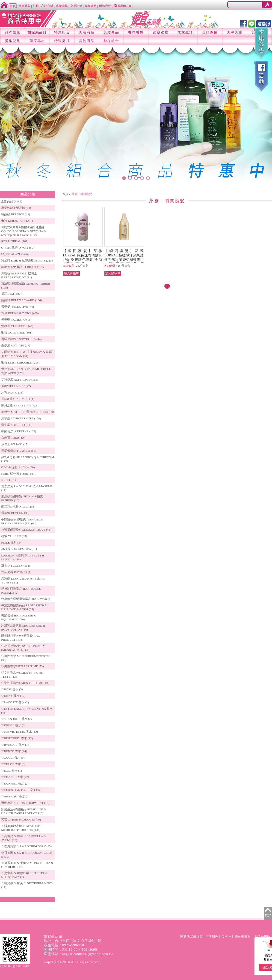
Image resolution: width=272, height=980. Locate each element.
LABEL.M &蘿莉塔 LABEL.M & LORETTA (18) (23, 557)
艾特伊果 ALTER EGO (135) (20, 380)
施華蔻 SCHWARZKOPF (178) (21, 418)
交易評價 (76, 6)
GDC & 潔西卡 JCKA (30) (18, 467)
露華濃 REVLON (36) (15, 513)
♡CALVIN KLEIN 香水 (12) (19, 732)
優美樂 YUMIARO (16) (16, 320)
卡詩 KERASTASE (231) (17, 221)
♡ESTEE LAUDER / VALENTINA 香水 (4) (27, 711)
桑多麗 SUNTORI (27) (16, 345)
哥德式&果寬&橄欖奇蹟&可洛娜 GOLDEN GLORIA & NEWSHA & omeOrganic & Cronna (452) (24, 231)
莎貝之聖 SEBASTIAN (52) (19, 405)
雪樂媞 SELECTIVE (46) (18, 307)
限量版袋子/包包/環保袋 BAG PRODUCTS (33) (21, 638)
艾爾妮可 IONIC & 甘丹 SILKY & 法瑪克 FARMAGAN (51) (27, 354)
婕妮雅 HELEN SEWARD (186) (21, 300)
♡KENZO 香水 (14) (14, 751)
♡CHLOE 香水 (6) (13, 764)
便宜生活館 (53, 936)
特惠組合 (62, 32)
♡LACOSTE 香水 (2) (15, 702)
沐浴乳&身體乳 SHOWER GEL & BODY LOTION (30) (23, 628)
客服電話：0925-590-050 (64, 945)
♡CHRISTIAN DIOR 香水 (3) (20, 790)
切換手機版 (262, 936)
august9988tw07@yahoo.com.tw (88, 954)
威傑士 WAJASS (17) (15, 444)
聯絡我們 (105, 6)
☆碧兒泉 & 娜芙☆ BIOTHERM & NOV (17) (27, 885)
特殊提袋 (62, 41)
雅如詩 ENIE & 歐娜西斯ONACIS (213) (27, 260)
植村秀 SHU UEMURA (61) (19, 549)
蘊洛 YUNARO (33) (14, 536)
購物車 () (123, 6)
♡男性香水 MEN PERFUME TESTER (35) (26, 658)
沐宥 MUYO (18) (12, 392)
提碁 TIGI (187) (11, 294)
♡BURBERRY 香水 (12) (17, 738)
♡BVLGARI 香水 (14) (16, 745)
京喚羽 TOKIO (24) (14, 438)
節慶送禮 (161, 32)
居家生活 (185, 32)
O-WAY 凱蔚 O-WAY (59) (18, 248)
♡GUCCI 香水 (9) (13, 758)
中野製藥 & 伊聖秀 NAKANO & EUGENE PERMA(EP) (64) (22, 521)
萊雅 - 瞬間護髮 (82, 194)
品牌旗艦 (13, 32)
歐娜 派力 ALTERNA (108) (19, 431)
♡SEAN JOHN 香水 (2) (16, 719)
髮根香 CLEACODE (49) (17, 326)
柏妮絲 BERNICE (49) (16, 214)
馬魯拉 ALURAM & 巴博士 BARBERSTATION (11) (19, 275)
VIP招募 (212, 936)
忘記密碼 (47, 6)
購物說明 (91, 6)
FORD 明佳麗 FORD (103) (18, 474)
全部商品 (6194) (12, 201)
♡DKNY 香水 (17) (13, 696)
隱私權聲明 (243, 936)
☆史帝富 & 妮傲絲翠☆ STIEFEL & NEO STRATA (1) (24, 875)
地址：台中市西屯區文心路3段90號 (72, 941)
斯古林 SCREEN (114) (16, 566)
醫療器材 (37, 41)
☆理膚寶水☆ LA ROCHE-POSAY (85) (26, 846)
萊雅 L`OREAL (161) (15, 241)
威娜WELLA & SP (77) (16, 386)
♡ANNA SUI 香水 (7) (15, 796)
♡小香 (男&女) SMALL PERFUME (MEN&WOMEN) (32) (24, 648)
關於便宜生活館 (192, 936)
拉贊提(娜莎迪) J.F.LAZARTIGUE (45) (26, 530)
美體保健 (210, 32)
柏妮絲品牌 (37, 32)
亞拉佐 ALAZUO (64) (15, 254)
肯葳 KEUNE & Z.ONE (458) (20, 313)
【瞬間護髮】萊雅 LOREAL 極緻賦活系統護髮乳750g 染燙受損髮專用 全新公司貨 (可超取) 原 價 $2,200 (127, 260)
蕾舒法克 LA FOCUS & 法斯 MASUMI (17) (27, 488)
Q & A (226, 936)
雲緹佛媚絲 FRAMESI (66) (19, 451)
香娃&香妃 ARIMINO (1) (18, 399)
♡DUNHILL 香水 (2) (15, 783)
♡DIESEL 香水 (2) (13, 725)
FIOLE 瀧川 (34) (12, 543)
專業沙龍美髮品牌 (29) (16, 208)
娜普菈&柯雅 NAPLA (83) (18, 507)
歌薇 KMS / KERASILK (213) (20, 362)
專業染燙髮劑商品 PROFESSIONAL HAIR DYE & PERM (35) (25, 607)
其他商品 (87, 41)
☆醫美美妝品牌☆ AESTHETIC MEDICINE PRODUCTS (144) (22, 828)
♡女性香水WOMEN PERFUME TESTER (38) (22, 675)
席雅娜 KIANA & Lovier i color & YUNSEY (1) (23, 580)
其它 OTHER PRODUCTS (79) (21, 819)
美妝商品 (87, 32)
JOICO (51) (8, 480)
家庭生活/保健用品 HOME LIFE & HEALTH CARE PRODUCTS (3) (24, 811)
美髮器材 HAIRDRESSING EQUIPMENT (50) (19, 617)
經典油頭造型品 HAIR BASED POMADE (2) (21, 591)
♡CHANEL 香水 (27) (15, 777)
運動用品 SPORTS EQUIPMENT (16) (25, 803)
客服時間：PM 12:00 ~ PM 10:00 (70, 950)
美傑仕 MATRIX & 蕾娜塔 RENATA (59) (28, 412)
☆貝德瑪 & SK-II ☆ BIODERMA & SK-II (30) (27, 855)
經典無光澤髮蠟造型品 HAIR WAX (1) (26, 599)
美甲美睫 (235, 32)
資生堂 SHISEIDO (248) (17, 425)
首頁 (65, 194)
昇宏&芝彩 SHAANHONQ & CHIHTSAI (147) (28, 459)
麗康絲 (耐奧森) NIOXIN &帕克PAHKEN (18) (22, 498)
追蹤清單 (62, 6)
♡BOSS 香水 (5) (12, 689)
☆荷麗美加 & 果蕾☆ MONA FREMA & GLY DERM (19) (27, 865)
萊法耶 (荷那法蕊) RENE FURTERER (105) (26, 286)
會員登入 (24, 6)
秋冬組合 (111, 41)
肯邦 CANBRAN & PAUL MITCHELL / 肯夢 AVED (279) (27, 371)
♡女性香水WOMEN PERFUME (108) (26, 683)
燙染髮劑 (13, 41)
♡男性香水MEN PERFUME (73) (22, 666)
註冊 (36, 6)
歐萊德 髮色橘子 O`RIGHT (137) (22, 267)
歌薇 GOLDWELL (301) (17, 332)
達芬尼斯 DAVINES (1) (16, 572)
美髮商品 (111, 32)
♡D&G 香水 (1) (12, 771)
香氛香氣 (136, 32)
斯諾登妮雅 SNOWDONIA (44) (21, 339)
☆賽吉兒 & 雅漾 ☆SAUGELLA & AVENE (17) (24, 838)
